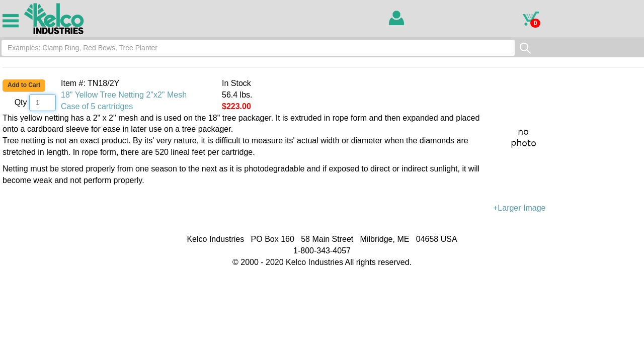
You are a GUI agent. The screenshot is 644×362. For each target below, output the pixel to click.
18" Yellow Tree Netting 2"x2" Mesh (124, 95)
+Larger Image (569, 163)
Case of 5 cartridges (97, 106)
